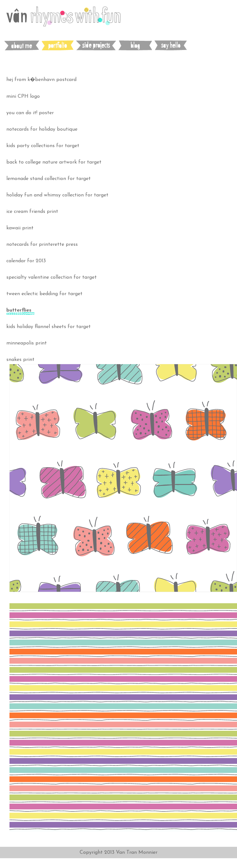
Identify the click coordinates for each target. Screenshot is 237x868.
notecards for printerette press (42, 245)
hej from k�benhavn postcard (41, 80)
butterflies (19, 310)
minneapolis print (27, 343)
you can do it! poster (30, 113)
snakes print (20, 360)
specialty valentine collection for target (52, 277)
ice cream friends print (32, 212)
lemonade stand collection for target (49, 179)
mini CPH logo (23, 96)
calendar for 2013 (26, 261)
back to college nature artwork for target (54, 162)
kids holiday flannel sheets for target (49, 327)
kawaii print (20, 228)
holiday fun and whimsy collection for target (57, 195)
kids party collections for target (43, 146)
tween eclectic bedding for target (44, 294)
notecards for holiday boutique (42, 129)
